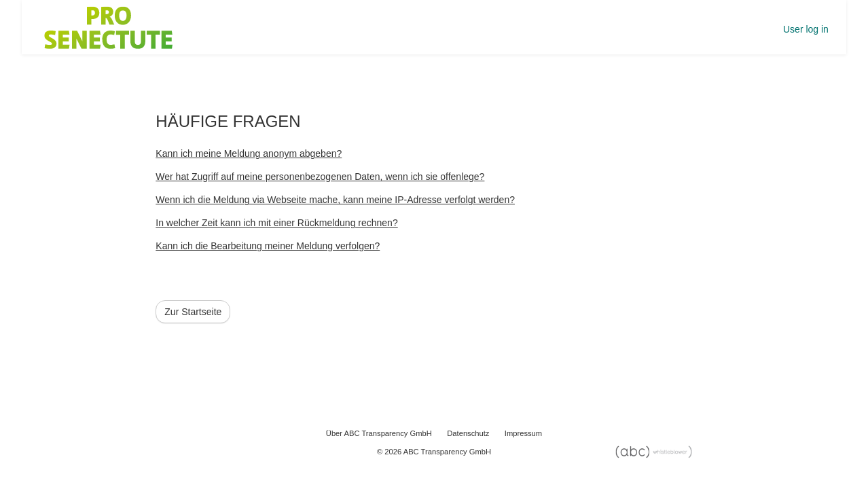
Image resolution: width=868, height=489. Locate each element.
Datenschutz (468, 433)
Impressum (523, 433)
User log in (806, 29)
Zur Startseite (193, 312)
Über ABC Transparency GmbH (379, 433)
